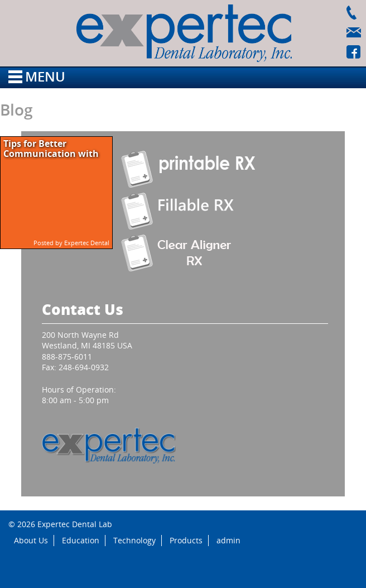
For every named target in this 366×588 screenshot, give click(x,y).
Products (186, 540)
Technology (134, 540)
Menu (37, 76)
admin (228, 540)
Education (81, 540)
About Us (31, 540)
